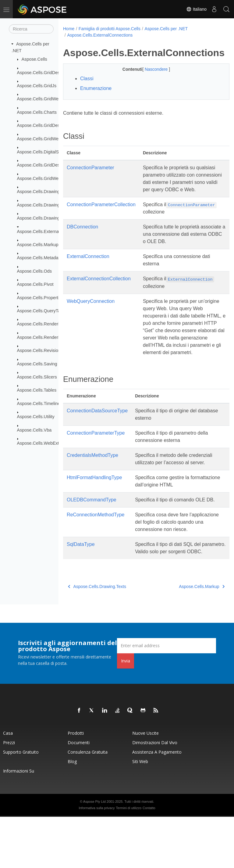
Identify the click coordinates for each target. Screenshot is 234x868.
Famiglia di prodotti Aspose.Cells (110, 29)
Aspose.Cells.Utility (36, 417)
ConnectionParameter (90, 168)
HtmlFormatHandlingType (94, 507)
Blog (72, 813)
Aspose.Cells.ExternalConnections (51, 231)
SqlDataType (81, 588)
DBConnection (82, 241)
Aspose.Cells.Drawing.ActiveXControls (55, 205)
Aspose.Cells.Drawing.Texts (44, 218)
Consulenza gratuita (88, 803)
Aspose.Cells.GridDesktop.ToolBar (51, 165)
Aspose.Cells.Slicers (37, 377)
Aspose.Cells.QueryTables (43, 311)
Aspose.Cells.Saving (37, 364)
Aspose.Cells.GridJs (37, 86)
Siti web (140, 813)
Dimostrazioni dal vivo (155, 794)
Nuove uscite (145, 784)
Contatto (149, 859)
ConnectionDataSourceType (97, 440)
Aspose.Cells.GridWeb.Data (44, 138)
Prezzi (9, 794)
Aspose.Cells (34, 59)
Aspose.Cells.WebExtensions (46, 443)
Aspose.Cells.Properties (41, 297)
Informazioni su (19, 822)
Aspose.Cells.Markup (38, 245)
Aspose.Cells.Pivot (35, 284)
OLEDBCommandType (92, 529)
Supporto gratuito (21, 803)
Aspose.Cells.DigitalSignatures (47, 152)
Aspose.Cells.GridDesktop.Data (48, 125)
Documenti (79, 794)
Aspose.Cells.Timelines (40, 404)
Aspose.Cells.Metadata (40, 258)
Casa (8, 784)
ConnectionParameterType (96, 462)
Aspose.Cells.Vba (34, 430)
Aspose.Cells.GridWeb (39, 99)
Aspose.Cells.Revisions (40, 350)
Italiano (196, 9)
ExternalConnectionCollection (99, 293)
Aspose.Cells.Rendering (41, 324)
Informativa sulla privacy (97, 859)
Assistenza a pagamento (157, 803)
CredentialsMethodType (92, 484)
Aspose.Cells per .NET (166, 29)
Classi (87, 79)
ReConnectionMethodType (96, 551)
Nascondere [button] (151, 69)
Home (69, 29)
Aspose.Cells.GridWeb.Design (46, 178)
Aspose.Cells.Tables (37, 390)
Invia (126, 712)
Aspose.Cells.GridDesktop (43, 72)
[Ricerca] (31, 29)
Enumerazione (96, 88)
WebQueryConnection (91, 323)
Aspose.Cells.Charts (37, 112)
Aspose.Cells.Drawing (39, 192)
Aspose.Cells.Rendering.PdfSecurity (52, 337)
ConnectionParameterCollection (101, 212)
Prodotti (76, 784)
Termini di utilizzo (129, 859)
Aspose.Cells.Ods (34, 271)
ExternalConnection (88, 271)
